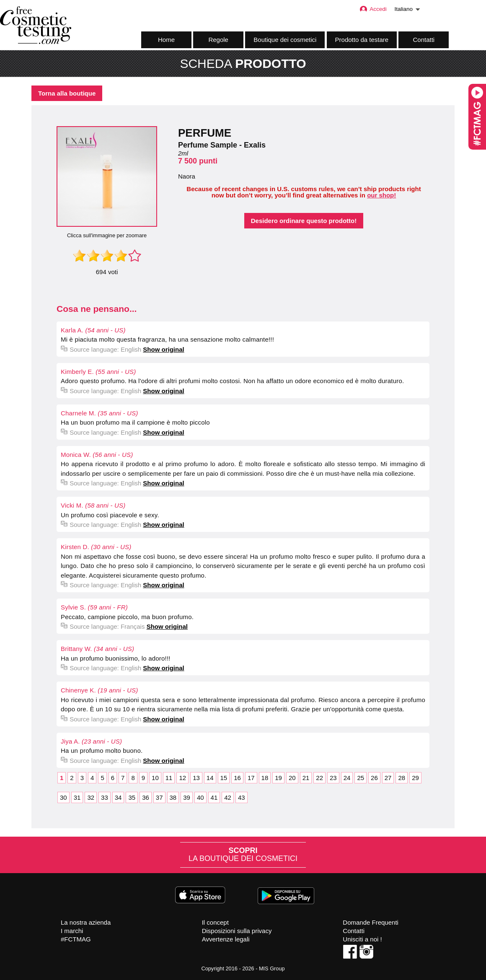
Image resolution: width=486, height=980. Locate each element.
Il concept (215, 922)
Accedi (373, 9)
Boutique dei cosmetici (285, 40)
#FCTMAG (76, 939)
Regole (218, 40)
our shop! (381, 195)
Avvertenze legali (226, 939)
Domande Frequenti (371, 922)
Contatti (424, 40)
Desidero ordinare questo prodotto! (304, 221)
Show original (163, 349)
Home (166, 40)
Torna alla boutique (67, 93)
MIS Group (272, 968)
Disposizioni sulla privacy (237, 931)
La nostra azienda (86, 922)
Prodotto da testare (362, 40)
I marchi (72, 931)
